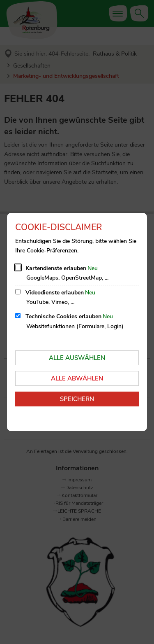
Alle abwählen (77, 378)
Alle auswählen (77, 358)
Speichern (77, 399)
